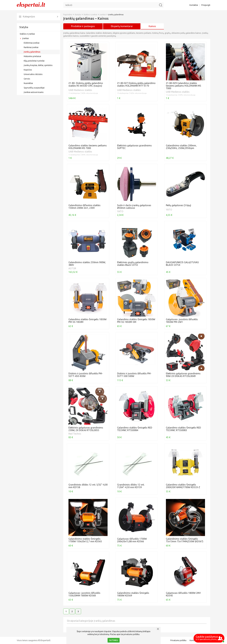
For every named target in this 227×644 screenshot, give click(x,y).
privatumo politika (131, 634)
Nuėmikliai (28, 83)
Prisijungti (206, 5)
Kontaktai (194, 5)
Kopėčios (28, 70)
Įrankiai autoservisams (34, 92)
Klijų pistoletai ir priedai (34, 61)
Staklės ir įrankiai (27, 34)
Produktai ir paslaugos (83, 26)
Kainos (152, 26)
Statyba (24, 27)
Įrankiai (25, 38)
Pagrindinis (68, 15)
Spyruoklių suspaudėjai (34, 88)
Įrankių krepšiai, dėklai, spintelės (38, 65)
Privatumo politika (178, 640)
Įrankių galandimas (32, 52)
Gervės (27, 79)
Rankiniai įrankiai (31, 47)
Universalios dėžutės (33, 74)
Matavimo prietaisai (32, 56)
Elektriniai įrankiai (32, 43)
